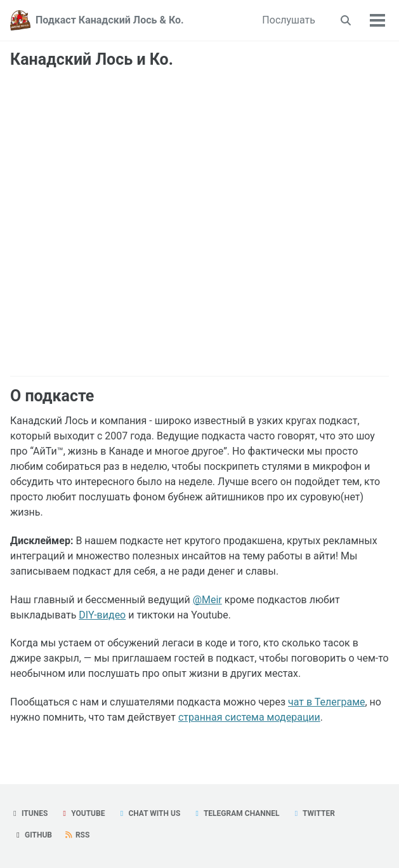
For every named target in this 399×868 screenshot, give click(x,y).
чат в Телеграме (327, 702)
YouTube (82, 813)
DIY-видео (102, 615)
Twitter (313, 813)
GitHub (33, 835)
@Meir (207, 600)
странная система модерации (249, 717)
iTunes (29, 813)
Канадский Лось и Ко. (92, 59)
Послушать (289, 20)
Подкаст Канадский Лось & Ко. (110, 20)
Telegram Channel (236, 813)
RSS (77, 835)
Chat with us (148, 813)
